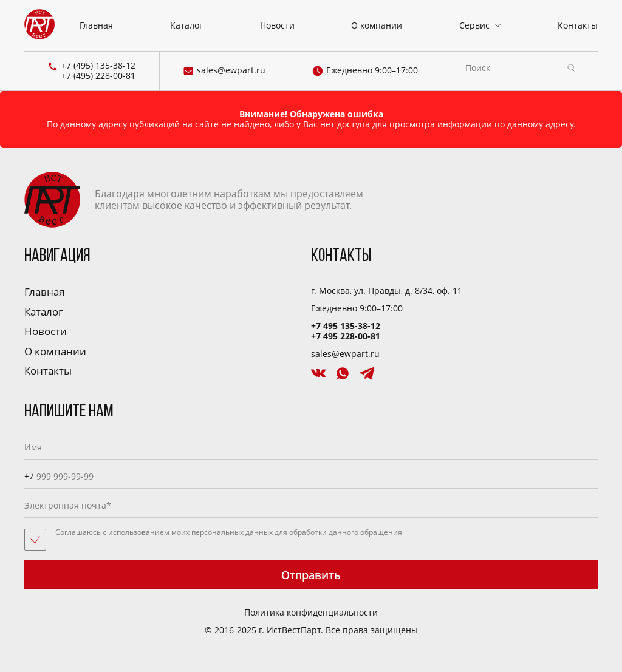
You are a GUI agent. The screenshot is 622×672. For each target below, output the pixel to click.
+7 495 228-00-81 (346, 336)
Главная (96, 25)
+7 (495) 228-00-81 (98, 76)
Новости (277, 25)
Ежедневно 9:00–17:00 (365, 71)
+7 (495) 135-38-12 (98, 66)
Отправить (311, 575)
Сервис (474, 25)
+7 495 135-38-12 (346, 326)
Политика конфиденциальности (311, 613)
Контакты (578, 25)
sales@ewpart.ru (224, 71)
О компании (377, 25)
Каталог (186, 25)
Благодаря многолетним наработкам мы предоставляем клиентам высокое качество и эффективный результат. (194, 200)
